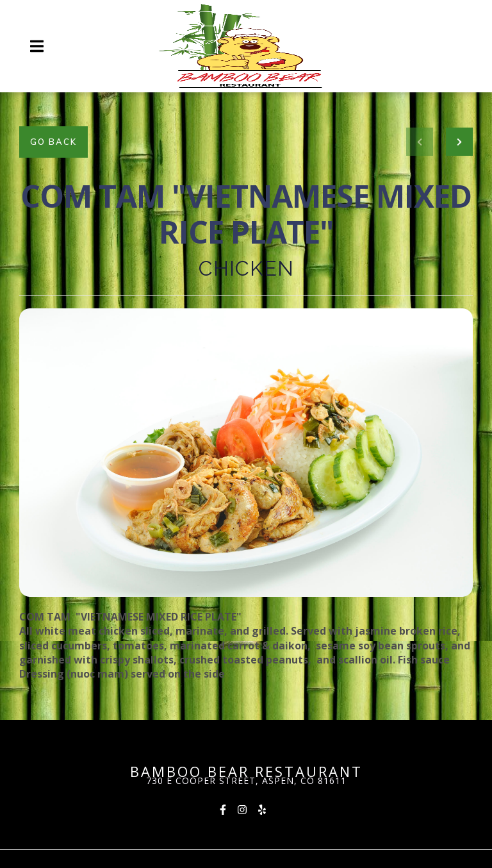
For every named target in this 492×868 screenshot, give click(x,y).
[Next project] (459, 142)
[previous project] (420, 142)
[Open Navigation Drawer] (37, 46)
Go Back (53, 142)
